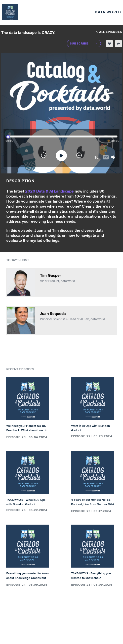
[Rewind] (44, 156)
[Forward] (79, 156)
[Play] (61, 156)
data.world (108, 12)
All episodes (109, 32)
